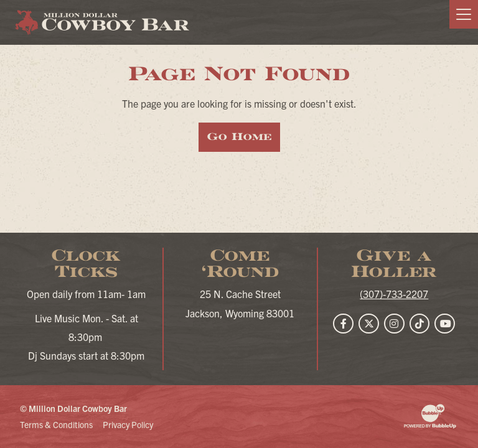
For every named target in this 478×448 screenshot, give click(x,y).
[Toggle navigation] (464, 14)
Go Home (239, 137)
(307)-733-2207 (394, 294)
